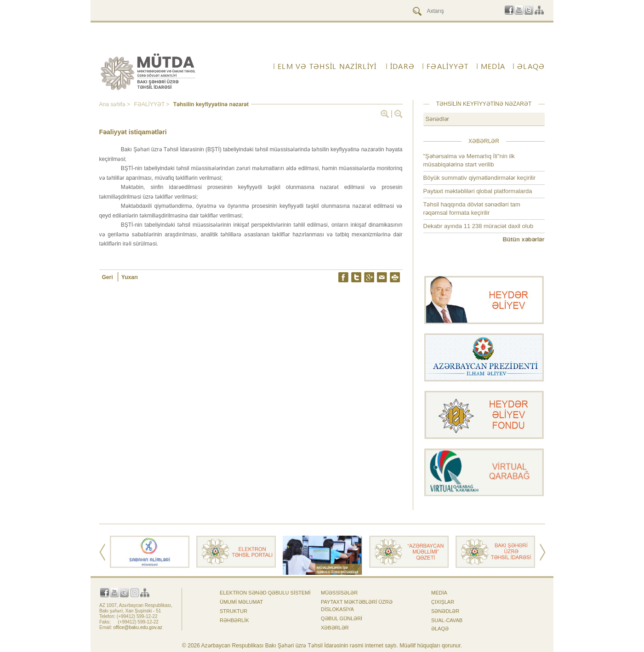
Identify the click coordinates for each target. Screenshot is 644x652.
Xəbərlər (335, 628)
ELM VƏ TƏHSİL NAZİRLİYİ (327, 66)
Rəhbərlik (234, 620)
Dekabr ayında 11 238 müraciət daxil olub (479, 226)
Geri (108, 277)
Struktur (234, 611)
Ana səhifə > (116, 104)
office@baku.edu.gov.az (138, 627)
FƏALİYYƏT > (153, 104)
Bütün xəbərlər (523, 239)
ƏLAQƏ (531, 66)
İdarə (402, 66)
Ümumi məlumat (241, 602)
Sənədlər (437, 119)
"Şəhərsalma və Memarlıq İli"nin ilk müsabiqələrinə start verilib (469, 160)
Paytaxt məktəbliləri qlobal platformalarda (478, 191)
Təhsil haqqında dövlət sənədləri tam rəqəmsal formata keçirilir (472, 209)
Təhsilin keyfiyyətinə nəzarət (211, 104)
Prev (102, 552)
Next (543, 552)
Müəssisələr (339, 593)
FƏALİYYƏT (448, 66)
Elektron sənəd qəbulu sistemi (265, 593)
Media (493, 66)
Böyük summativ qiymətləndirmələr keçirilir (480, 178)
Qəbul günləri (342, 618)
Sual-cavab (447, 620)
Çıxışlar (443, 602)
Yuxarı (130, 277)
